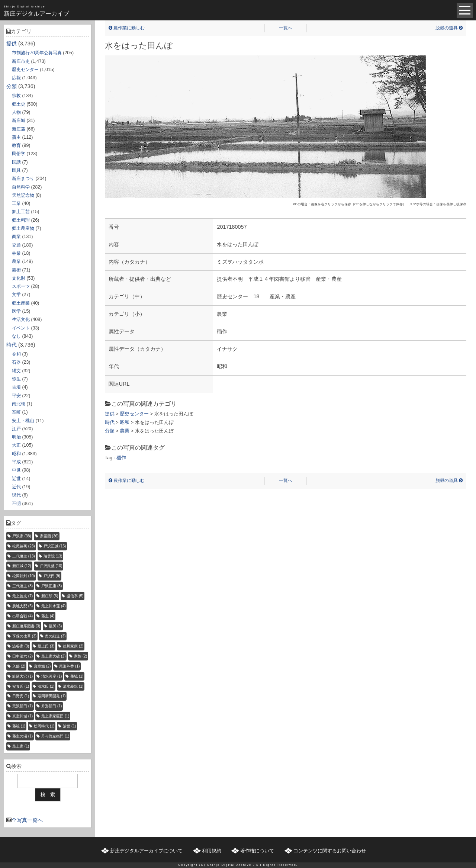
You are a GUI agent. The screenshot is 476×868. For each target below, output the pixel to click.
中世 (16, 470)
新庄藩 (19, 129)
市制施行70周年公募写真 (37, 53)
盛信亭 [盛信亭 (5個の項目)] (75, 596)
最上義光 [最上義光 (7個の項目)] (22, 596)
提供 (12, 44)
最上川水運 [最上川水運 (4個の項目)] (53, 606)
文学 (16, 295)
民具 (16, 170)
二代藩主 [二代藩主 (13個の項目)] (24, 556)
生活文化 (21, 319)
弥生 (16, 379)
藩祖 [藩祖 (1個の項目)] (19, 726)
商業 (16, 237)
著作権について (257, 851)
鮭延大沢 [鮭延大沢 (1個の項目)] (22, 676)
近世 (16, 479)
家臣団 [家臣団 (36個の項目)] (49, 536)
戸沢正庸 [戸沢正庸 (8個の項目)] (52, 586)
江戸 (16, 429)
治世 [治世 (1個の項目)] (69, 726)
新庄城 (19, 120)
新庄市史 (21, 61)
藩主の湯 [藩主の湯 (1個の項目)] (22, 736)
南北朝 (19, 404)
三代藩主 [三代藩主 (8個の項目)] (22, 586)
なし (16, 336)
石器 (16, 362)
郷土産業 (21, 303)
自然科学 (21, 187)
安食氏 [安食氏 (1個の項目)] (21, 686)
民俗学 (19, 154)
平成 (16, 462)
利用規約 (212, 851)
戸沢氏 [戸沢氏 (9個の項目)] (52, 576)
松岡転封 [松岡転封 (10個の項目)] (24, 576)
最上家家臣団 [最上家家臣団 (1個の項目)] (55, 716)
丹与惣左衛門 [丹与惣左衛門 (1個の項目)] (55, 736)
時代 (12, 345)
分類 (12, 86)
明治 (16, 437)
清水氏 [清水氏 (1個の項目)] (46, 686)
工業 (16, 203)
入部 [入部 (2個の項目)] (19, 666)
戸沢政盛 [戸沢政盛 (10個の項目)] (51, 566)
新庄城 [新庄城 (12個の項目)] (22, 566)
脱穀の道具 (449, 28)
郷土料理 (21, 220)
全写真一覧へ (27, 820)
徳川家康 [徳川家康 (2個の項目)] (73, 646)
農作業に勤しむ (127, 28)
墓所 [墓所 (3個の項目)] (55, 626)
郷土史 (19, 104)
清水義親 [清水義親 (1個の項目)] (73, 686)
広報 (16, 78)
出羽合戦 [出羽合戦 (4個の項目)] (22, 616)
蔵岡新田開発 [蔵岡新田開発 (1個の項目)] (52, 696)
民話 (16, 162)
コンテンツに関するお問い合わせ (330, 851)
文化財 (19, 278)
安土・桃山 (23, 421)
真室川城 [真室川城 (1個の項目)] (22, 716)
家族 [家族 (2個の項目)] (81, 656)
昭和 (16, 454)
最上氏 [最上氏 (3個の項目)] (46, 646)
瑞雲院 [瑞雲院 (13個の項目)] (53, 556)
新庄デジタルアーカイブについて (146, 851)
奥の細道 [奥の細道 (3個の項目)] (55, 636)
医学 (16, 311)
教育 (16, 145)
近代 (16, 487)
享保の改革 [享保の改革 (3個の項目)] (24, 636)
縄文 (16, 371)
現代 (16, 495)
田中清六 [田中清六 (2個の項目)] (22, 656)
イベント (21, 328)
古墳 (16, 387)
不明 (16, 504)
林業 (16, 253)
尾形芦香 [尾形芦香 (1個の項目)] (69, 666)
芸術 (16, 270)
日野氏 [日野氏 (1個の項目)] (21, 696)
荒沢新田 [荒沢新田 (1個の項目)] (22, 706)
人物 (16, 112)
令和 (16, 354)
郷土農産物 (23, 228)
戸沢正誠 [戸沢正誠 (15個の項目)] (55, 546)
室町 (16, 412)
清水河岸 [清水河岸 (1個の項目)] (52, 676)
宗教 (16, 96)
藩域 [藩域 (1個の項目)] (77, 676)
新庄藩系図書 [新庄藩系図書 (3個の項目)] (26, 626)
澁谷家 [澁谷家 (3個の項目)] (21, 646)
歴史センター (25, 70)
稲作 (121, 458)
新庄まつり (23, 179)
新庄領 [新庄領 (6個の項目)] (50, 596)
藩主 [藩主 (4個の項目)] (48, 616)
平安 (16, 396)
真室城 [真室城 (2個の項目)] (42, 666)
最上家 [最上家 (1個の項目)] (21, 746)
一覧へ (286, 28)
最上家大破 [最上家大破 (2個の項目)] (53, 656)
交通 (16, 245)
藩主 (16, 137)
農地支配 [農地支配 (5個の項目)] (22, 606)
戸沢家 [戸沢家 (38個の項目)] (22, 536)
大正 (16, 445)
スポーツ (21, 286)
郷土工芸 (21, 212)
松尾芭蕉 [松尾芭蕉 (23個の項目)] (24, 546)
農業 (16, 261)
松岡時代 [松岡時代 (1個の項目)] (44, 726)
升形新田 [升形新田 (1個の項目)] (52, 706)
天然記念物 (23, 195)
